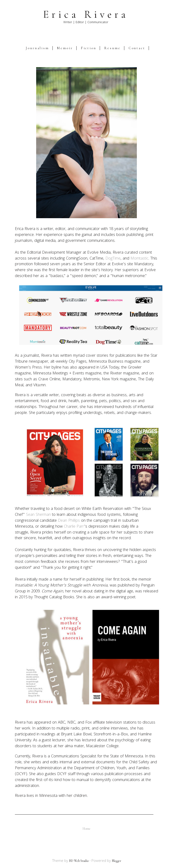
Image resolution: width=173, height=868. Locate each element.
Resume (112, 48)
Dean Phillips (69, 521)
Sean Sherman (38, 515)
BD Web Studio (79, 861)
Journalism (37, 48)
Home (86, 829)
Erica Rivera (86, 14)
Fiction (89, 48)
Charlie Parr (74, 527)
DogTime (113, 259)
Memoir (65, 48)
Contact (137, 48)
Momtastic (139, 259)
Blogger (117, 861)
